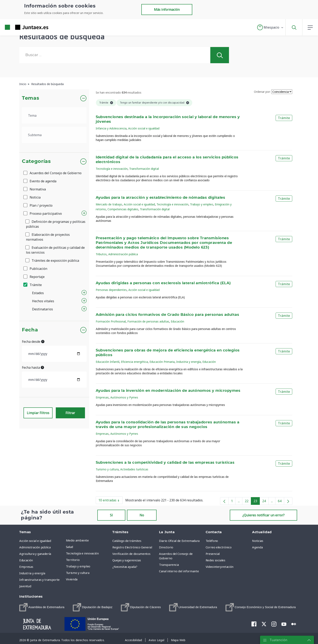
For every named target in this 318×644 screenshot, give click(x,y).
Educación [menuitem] (26, 560)
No (142, 515)
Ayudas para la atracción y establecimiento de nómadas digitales (161, 198)
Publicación (36, 269)
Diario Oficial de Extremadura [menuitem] (179, 541)
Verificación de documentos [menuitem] (131, 554)
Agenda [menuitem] (257, 547)
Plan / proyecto (38, 205)
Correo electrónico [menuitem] (219, 547)
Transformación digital (144, 169)
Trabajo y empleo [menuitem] (78, 566)
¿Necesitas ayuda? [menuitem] (125, 567)
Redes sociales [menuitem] (215, 560)
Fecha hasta (33, 367)
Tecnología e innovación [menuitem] (82, 553)
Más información (167, 10)
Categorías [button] (36, 161)
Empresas (102, 397)
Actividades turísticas (134, 469)
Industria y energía (189, 362)
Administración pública (123, 254)
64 (281, 502)
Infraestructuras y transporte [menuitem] (39, 580)
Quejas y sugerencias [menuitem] (127, 560)
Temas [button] (31, 98)
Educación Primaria (162, 362)
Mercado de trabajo (109, 204)
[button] (270, 27)
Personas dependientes (111, 290)
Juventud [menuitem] (25, 586)
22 (248, 502)
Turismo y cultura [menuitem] (78, 573)
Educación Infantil (107, 362)
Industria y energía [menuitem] (32, 573)
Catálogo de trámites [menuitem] (127, 541)
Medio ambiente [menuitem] (77, 540)
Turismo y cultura (107, 469)
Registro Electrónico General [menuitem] (132, 547)
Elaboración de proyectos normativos (48, 237)
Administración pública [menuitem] (35, 547)
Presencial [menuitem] (213, 554)
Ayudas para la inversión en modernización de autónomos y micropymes (168, 391)
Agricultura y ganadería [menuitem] (35, 554)
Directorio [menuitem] (166, 547)
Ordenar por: (262, 92)
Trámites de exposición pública (53, 261)
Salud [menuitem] (69, 547)
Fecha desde (33, 342)
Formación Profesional (111, 321)
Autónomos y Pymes (124, 397)
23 (257, 502)
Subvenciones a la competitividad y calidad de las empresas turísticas (165, 463)
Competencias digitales (123, 209)
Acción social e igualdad (144, 128)
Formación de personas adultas (148, 321)
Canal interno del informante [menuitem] (179, 571)
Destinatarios (42, 309)
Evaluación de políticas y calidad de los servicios (55, 250)
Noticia (32, 197)
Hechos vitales (43, 301)
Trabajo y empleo (202, 204)
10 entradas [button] (111, 501)
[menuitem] (42, 607)
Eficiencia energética (134, 362)
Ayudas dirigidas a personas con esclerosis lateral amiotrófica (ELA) (163, 283)
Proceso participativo (43, 214)
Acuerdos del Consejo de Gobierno (53, 173)
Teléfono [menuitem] (212, 541)
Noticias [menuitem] (258, 541)
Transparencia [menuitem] (169, 565)
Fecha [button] (30, 330)
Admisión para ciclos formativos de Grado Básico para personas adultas (168, 315)
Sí (111, 515)
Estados (38, 293)
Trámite (33, 285)
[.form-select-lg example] (54, 115)
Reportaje (34, 277)
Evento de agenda (40, 181)
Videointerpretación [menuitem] (220, 567)
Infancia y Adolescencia (111, 128)
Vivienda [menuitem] (72, 579)
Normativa (35, 189)
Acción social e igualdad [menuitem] (35, 541)
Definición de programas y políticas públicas (56, 224)
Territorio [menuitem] (73, 560)
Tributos (101, 254)
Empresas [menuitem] (26, 567)
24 (265, 502)
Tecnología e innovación (112, 169)
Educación (177, 321)
